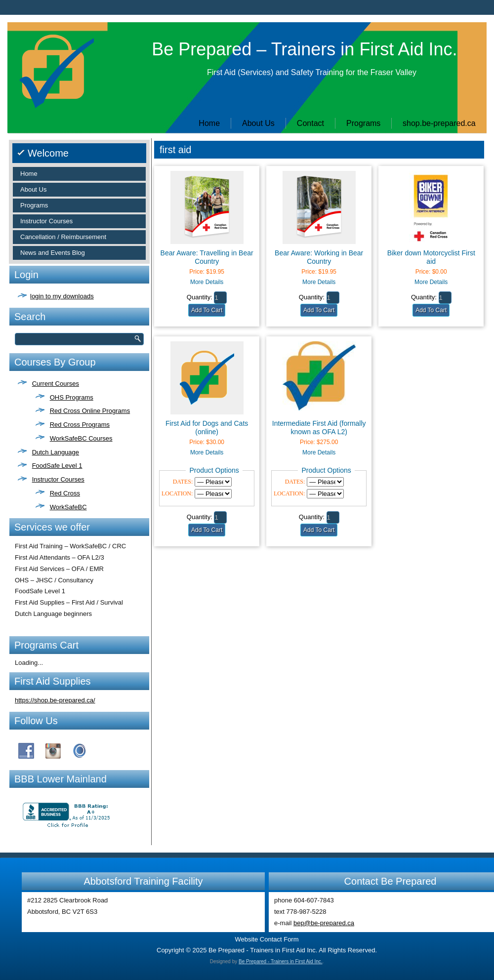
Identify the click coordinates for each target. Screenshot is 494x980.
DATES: (183, 482)
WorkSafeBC (68, 507)
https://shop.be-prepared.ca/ (55, 700)
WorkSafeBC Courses (81, 438)
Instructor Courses (46, 221)
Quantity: (200, 297)
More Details (207, 282)
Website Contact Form (267, 939)
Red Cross (65, 493)
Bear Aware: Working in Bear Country (319, 257)
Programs (363, 123)
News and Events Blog (53, 253)
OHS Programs (72, 397)
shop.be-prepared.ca (439, 123)
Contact (310, 123)
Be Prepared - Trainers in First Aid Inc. (281, 961)
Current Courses (56, 384)
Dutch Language (56, 452)
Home (209, 123)
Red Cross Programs (80, 425)
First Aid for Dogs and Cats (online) (207, 428)
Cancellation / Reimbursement (63, 237)
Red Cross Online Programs (90, 411)
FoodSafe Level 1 (57, 466)
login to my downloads (62, 296)
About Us (258, 123)
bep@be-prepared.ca (324, 923)
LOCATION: (177, 493)
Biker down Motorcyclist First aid (431, 257)
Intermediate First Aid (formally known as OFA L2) (319, 428)
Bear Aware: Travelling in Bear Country (207, 257)
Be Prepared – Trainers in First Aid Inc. (304, 49)
